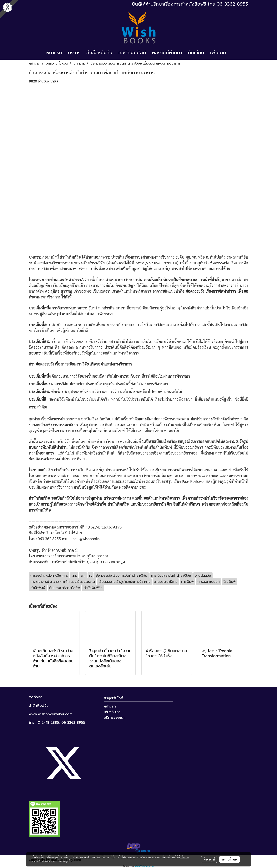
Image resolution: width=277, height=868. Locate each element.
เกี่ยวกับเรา (112, 712)
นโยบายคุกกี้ (63, 861)
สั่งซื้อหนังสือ (99, 53)
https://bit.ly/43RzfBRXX (156, 263)
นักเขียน (196, 53)
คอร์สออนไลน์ (132, 53)
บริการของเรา (114, 718)
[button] (232, 53)
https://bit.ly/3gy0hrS (104, 527)
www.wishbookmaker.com (51, 714)
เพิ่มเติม (218, 53)
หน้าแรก (54, 53)
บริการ (74, 53)
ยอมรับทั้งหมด (229, 859)
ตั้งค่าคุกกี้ (209, 859)
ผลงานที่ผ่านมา (167, 53)
